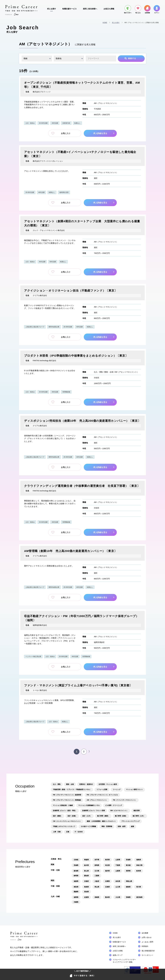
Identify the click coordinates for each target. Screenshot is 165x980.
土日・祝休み (30, 123)
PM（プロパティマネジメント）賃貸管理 (67, 795)
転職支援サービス (70, 9)
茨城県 (76, 865)
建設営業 (137, 811)
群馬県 (97, 865)
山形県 (118, 860)
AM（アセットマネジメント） (106, 103)
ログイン (157, 9)
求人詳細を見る (101, 133)
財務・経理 (122, 826)
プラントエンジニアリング (130, 821)
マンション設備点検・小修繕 (63, 805)
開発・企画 (109, 372)
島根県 (86, 887)
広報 (68, 832)
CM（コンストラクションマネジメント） (67, 821)
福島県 (139, 860)
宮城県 (128, 860)
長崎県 (97, 897)
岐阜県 (139, 871)
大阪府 (97, 881)
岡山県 (97, 887)
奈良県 (118, 881)
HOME (105, 23)
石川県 (97, 871)
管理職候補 (66, 392)
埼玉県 (107, 865)
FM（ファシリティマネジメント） (125, 800)
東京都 (128, 865)
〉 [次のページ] (90, 751)
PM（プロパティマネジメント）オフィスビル (102, 795)
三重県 (97, 876)
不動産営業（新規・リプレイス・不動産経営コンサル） (72, 790)
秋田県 (107, 860)
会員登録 (147, 9)
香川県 (139, 887)
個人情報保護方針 (148, 951)
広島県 (107, 887)
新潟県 (76, 871)
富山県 (86, 871)
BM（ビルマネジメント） (119, 811)
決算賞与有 (66, 123)
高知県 (86, 892)
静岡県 (76, 876)
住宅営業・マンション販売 (108, 784)
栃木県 (86, 865)
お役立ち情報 (109, 9)
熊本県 (107, 897)
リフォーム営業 (102, 790)
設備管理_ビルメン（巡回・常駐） (65, 811)
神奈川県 (139, 865)
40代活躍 (55, 123)
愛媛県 (76, 892)
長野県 (128, 871)
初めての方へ (128, 9)
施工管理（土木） (139, 816)
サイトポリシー (147, 955)
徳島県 (128, 887)
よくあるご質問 (147, 942)
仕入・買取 (98, 372)
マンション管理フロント (134, 790)
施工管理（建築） (103, 816)
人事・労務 (57, 832)
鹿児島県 (139, 897)
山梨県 (118, 871)
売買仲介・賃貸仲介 (86, 784)
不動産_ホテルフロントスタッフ (64, 826)
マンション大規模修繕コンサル (89, 805)
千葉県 (118, 865)
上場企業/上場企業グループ (35, 327)
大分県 (118, 897)
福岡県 (76, 897)
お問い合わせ (147, 937)
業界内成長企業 (54, 327)
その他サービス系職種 (88, 826)
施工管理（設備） (121, 816)
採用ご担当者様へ (90, 9)
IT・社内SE (79, 832)
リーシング (117, 790)
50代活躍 (53, 262)
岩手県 (97, 860)
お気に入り (65, 133)
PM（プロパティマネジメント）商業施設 (67, 800)
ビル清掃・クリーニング (114, 805)
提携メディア (118, 955)
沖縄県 (76, 902)
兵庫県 (107, 881)
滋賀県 (76, 881)
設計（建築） (57, 816)
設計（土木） (87, 816)
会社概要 (145, 933)
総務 (133, 826)
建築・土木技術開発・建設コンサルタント (101, 821)
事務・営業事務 (107, 826)
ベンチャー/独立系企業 (33, 657)
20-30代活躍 (43, 123)
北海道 (76, 860)
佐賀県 (86, 897)
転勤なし (77, 123)
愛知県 (86, 876)
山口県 (118, 887)
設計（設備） (72, 816)
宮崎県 (128, 897)
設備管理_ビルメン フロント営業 (94, 811)
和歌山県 (129, 881)
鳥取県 (76, 887)
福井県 (107, 871)
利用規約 (145, 946)
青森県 (86, 860)
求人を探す (52, 9)
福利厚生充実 (64, 192)
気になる (138, 9)
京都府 (86, 881)
